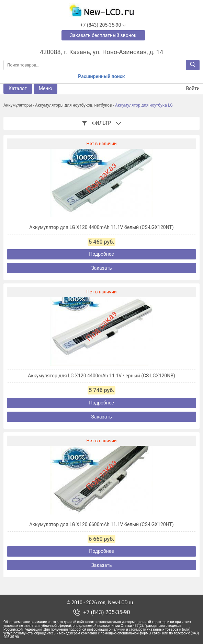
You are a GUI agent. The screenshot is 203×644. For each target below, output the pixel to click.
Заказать (101, 268)
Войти (189, 89)
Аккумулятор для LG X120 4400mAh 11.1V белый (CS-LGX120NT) (101, 227)
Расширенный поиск (101, 76)
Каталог (18, 88)
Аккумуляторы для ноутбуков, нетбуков (74, 105)
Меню (46, 88)
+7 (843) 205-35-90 (107, 612)
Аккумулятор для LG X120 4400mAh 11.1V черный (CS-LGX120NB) (101, 376)
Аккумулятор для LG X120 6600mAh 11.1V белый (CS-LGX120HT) (101, 524)
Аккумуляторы (18, 105)
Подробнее (101, 254)
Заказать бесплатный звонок (103, 35)
